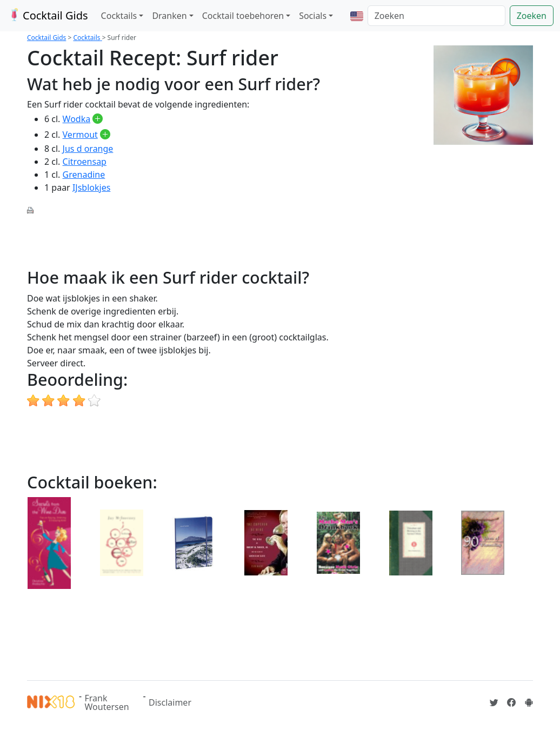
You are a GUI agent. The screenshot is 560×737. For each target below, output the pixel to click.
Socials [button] (313, 16)
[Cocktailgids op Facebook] (511, 702)
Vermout (80, 135)
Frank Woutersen (107, 702)
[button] (357, 16)
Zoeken (532, 16)
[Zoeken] (436, 16)
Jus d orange (88, 149)
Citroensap (85, 162)
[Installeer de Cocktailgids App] (529, 702)
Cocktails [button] (119, 16)
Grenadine (84, 175)
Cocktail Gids (47, 15)
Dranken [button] (169, 16)
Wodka (77, 119)
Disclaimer (170, 702)
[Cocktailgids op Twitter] (494, 702)
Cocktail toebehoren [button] (243, 16)
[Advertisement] (224, 240)
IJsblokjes (91, 187)
